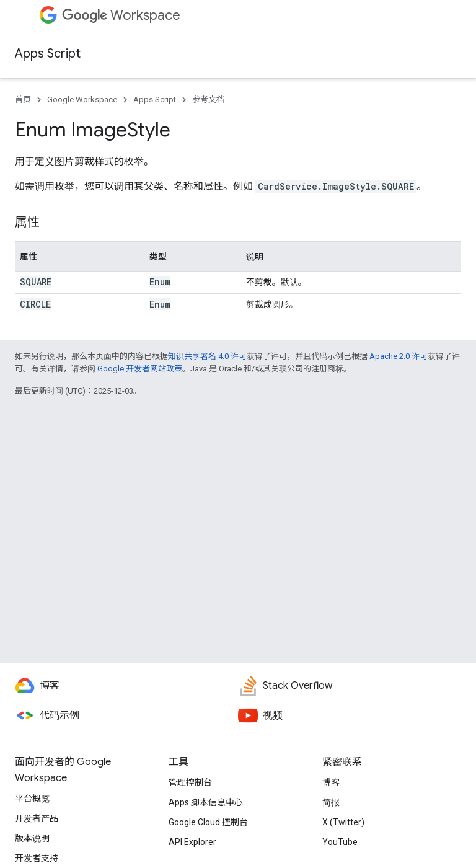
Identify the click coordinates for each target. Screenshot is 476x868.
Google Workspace (82, 100)
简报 (331, 802)
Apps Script (48, 54)
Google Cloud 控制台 (208, 822)
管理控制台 (190, 782)
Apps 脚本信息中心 (206, 802)
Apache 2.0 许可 (399, 356)
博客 (331, 782)
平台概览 (32, 799)
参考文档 (208, 100)
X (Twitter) (343, 822)
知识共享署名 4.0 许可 (207, 356)
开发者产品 (37, 818)
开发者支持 (37, 858)
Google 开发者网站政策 (140, 369)
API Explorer (192, 842)
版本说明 (32, 838)
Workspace (121, 15)
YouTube (340, 842)
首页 (23, 100)
